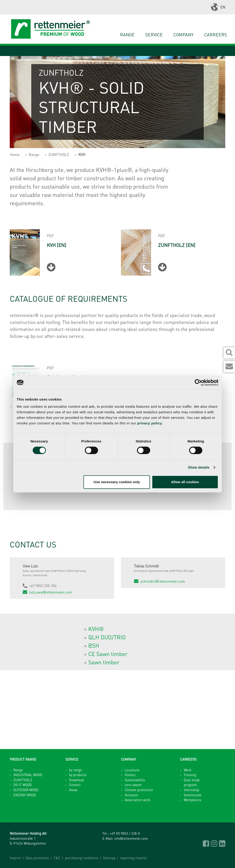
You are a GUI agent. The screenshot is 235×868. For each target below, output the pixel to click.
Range (127, 35)
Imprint (15, 858)
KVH (82, 154)
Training (190, 775)
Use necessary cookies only (117, 482)
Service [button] (154, 35)
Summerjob (193, 795)
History (130, 775)
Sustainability (135, 780)
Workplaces (192, 800)
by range (76, 770)
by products (78, 775)
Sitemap (109, 858)
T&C (57, 858)
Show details (199, 467)
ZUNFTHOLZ (59, 154)
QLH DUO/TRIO (107, 637)
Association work (138, 800)
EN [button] (218, 7)
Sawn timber (104, 662)
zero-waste (133, 785)
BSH (94, 646)
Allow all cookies (185, 482)
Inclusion (131, 795)
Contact (75, 785)
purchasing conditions (82, 858)
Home (15, 154)
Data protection (37, 858)
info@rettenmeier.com (131, 838)
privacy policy (150, 423)
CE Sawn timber (108, 654)
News (73, 790)
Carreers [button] (216, 35)
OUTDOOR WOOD (26, 790)
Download (76, 780)
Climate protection (139, 790)
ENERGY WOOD (25, 795)
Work (188, 770)
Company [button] (183, 35)
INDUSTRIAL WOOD (28, 775)
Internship (191, 790)
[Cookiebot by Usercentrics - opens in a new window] (198, 383)
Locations (132, 770)
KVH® (96, 629)
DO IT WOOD (23, 785)
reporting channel (133, 858)
